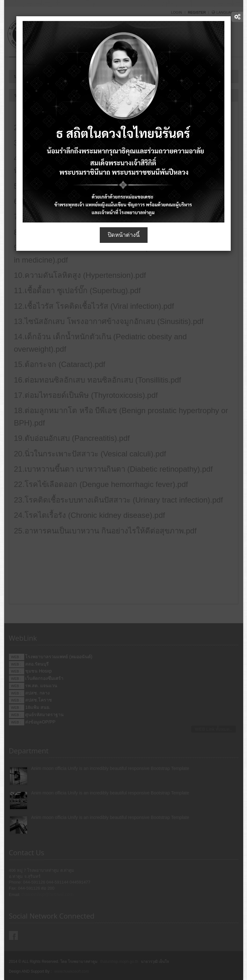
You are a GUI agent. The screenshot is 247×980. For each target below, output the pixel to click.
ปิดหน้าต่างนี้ (124, 235)
